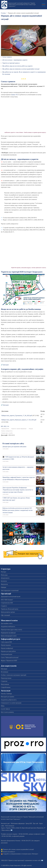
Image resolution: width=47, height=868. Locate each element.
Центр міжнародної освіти (9, 636)
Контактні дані (5, 823)
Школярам (4, 669)
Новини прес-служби (7, 433)
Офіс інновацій (5, 615)
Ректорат (4, 572)
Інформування (5, 429)
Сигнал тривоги (7, 57)
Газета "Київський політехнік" (10, 658)
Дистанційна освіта (7, 623)
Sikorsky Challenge (6, 694)
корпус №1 (15, 95)
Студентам (4, 681)
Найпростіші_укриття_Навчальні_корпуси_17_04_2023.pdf (19, 420)
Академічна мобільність (8, 627)
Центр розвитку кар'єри (8, 612)
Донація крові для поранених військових (14, 447)
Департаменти (5, 578)
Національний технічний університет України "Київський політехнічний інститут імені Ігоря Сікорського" (22, 5)
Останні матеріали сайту (13, 443)
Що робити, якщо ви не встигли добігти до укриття (17, 66)
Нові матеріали (10, 826)
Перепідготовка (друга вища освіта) (11, 630)
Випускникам (5, 684)
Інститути (4, 581)
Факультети (4, 584)
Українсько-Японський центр (10, 609)
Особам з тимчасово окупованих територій (14, 675)
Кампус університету (7, 431)
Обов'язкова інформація (18, 823)
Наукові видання (6, 645)
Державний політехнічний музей (11, 597)
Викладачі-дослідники (8, 697)
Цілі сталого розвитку (7, 712)
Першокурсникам (6, 678)
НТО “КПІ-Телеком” (7, 600)
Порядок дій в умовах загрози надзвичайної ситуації (18, 849)
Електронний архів (7, 654)
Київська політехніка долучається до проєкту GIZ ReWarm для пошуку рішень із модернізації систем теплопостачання (17, 510)
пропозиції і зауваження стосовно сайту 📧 (30, 860)
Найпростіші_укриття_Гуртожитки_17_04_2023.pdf (17, 416)
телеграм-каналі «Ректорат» (30, 854)
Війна (3, 706)
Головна (3, 13)
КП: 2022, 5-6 (5, 426)
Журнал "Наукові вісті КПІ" (9, 661)
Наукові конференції (7, 648)
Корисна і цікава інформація (19, 429)
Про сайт (36, 823)
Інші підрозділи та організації (10, 590)
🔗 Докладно (5, 365)
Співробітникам (6, 687)
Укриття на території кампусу (11, 63)
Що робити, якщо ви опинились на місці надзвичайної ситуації (21, 69)
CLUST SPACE (5, 709)
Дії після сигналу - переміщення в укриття (15, 60)
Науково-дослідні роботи (8, 651)
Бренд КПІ (29, 823)
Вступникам (5, 672)
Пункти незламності (9, 852)
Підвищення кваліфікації (8, 633)
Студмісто (4, 606)
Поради (31, 429)
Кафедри (4, 587)
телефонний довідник (18, 836)
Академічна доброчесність (9, 700)
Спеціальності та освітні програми (11, 703)
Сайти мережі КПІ (6, 642)
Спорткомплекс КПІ (7, 603)
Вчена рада (4, 575)
